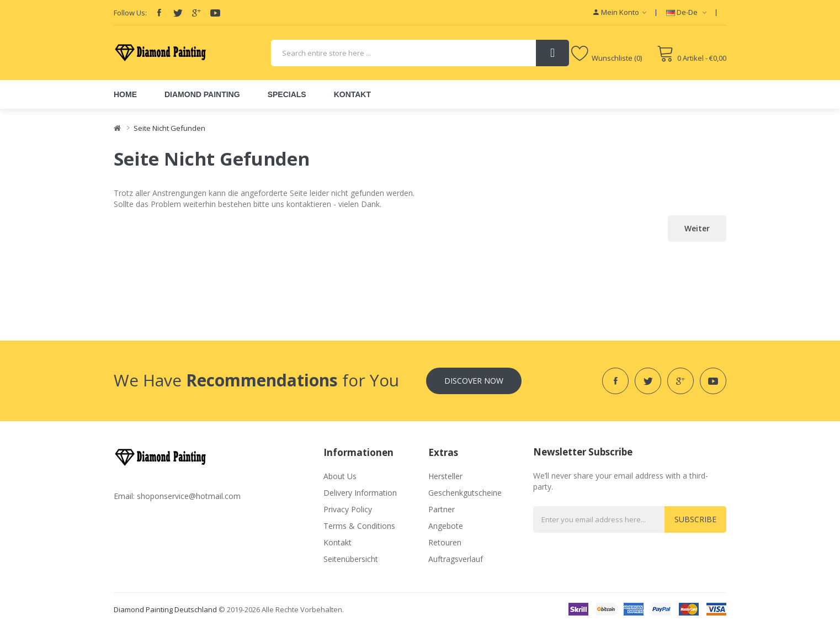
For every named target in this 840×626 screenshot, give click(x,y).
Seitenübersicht (351, 559)
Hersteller (445, 476)
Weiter (697, 228)
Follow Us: (130, 13)
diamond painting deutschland (165, 609)
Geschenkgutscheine (465, 493)
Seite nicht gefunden (169, 128)
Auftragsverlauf (456, 559)
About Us (340, 476)
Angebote (446, 526)
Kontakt (337, 542)
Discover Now (474, 381)
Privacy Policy (348, 509)
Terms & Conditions (359, 526)
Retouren (445, 542)
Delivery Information (360, 493)
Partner (442, 509)
